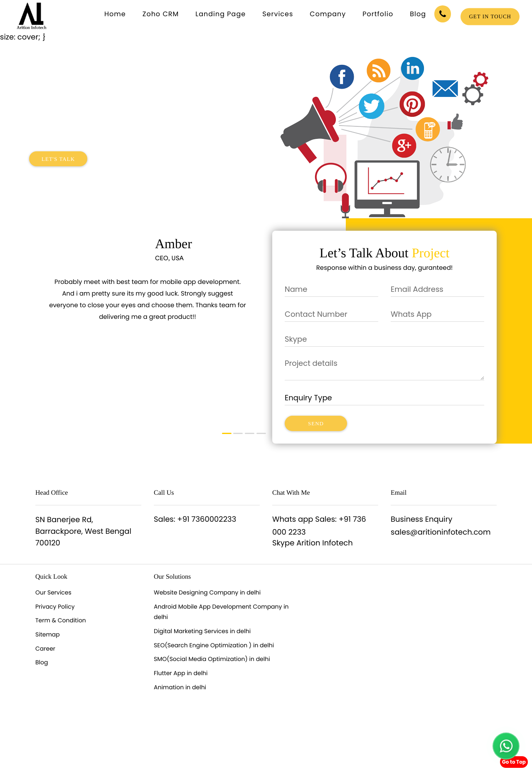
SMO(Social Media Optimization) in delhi (212, 659)
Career (45, 649)
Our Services (53, 592)
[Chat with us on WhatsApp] (506, 746)
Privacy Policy (55, 607)
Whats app (293, 519)
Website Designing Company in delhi (207, 592)
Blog (418, 14)
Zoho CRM (161, 14)
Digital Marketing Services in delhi (202, 631)
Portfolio (378, 14)
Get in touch (490, 16)
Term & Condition (61, 620)
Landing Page (220, 14)
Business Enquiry (421, 519)
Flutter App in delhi (181, 673)
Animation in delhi (180, 687)
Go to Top (514, 762)
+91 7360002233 (207, 519)
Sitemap (48, 634)
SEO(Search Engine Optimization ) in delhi (214, 645)
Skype (283, 543)
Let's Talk (58, 159)
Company (328, 14)
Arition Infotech (325, 543)
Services (278, 14)
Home (115, 14)
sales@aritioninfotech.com (441, 532)
